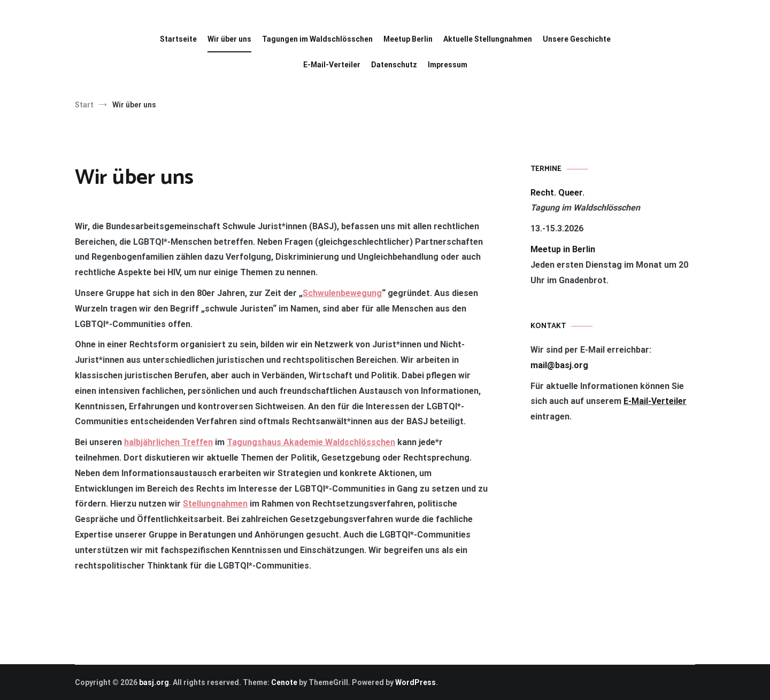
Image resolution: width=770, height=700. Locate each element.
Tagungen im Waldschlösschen (317, 39)
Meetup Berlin (408, 39)
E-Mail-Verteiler (332, 65)
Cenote (284, 682)
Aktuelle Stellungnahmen (488, 39)
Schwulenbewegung (342, 293)
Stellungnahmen (215, 504)
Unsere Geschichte (577, 39)
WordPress (415, 682)
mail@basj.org (559, 365)
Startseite (178, 39)
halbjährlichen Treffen (168, 442)
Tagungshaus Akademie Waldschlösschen (311, 442)
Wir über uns (229, 39)
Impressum (448, 65)
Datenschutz (394, 65)
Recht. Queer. (557, 193)
